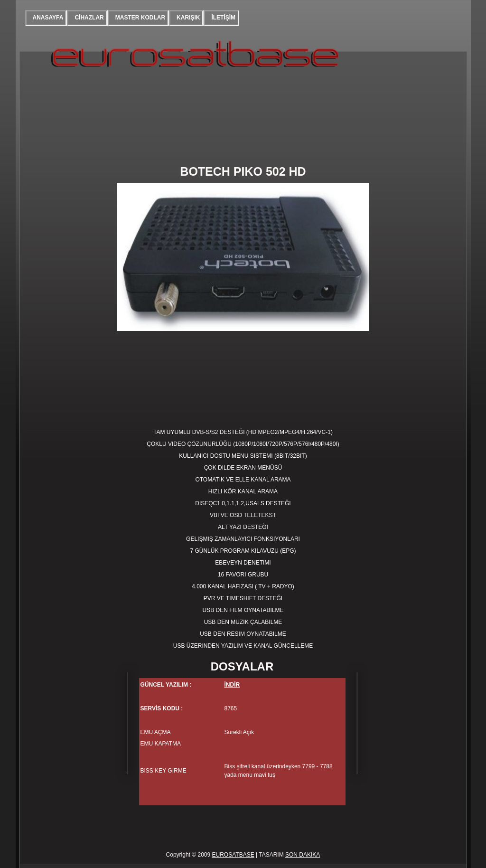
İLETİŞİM (223, 18)
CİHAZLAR (89, 18)
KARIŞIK (188, 18)
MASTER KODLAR (140, 18)
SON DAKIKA (303, 855)
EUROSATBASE (233, 855)
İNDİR (232, 685)
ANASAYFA (48, 18)
